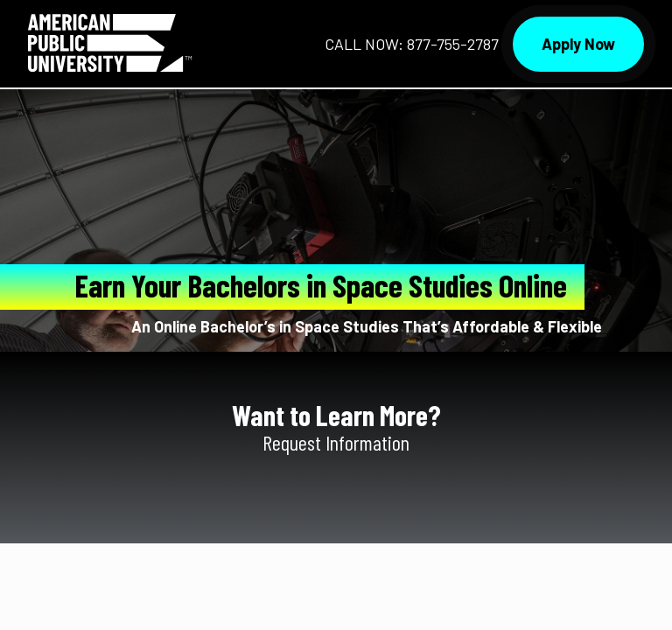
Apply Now (578, 44)
